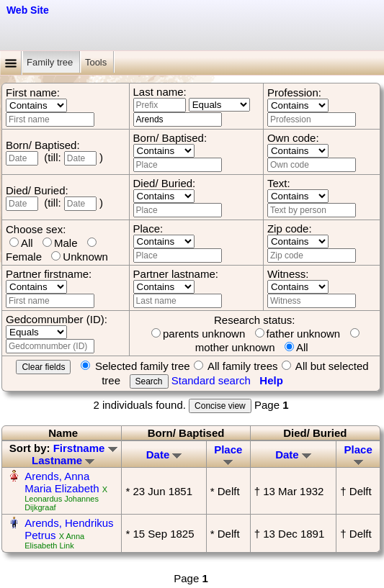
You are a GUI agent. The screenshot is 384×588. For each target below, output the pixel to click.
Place (228, 454)
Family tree (51, 62)
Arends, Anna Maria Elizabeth (62, 482)
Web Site (28, 10)
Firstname (85, 448)
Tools (97, 62)
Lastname (63, 460)
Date (164, 454)
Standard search (211, 380)
